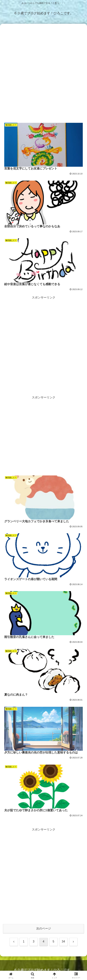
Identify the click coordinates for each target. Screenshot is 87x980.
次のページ (44, 928)
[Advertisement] (43, 73)
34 (63, 941)
